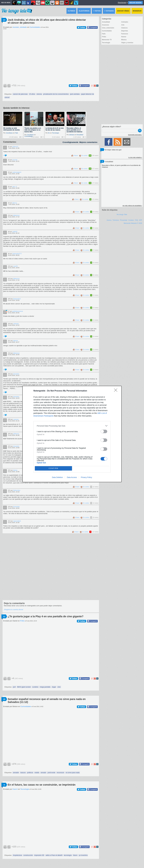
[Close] (116, 391)
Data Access (72, 477)
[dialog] (72, 434)
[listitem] (72, 426)
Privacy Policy (86, 477)
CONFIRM (53, 468)
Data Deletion (57, 477)
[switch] (104, 431)
